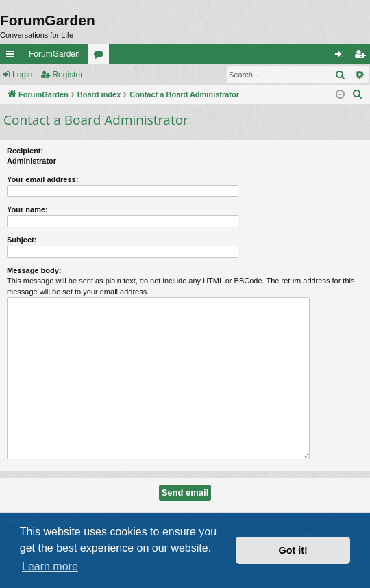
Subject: (22, 240)
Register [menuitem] (363, 57)
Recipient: (25, 151)
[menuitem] (358, 94)
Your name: (27, 209)
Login (22, 75)
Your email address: (42, 179)
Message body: (34, 270)
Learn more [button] (50, 566)
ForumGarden (54, 54)
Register (67, 75)
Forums (101, 57)
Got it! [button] (293, 550)
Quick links (13, 57)
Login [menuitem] (342, 57)
